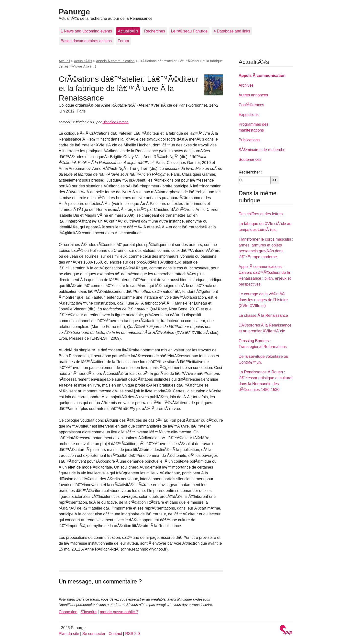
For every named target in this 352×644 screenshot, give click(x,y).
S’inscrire (89, 612)
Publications (249, 140)
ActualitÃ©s (128, 31)
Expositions (249, 115)
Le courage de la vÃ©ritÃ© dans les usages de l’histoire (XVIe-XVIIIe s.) (263, 300)
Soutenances (250, 159)
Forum (123, 41)
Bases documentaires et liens (86, 41)
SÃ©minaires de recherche (262, 150)
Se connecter (94, 634)
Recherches (155, 31)
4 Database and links (232, 31)
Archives (246, 85)
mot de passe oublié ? (119, 612)
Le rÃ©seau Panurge (189, 31)
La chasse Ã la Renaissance (263, 315)
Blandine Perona (115, 122)
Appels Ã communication (115, 61)
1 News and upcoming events (86, 31)
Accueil (64, 61)
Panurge (74, 12)
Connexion (68, 612)
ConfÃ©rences (251, 105)
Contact (115, 634)
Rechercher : (251, 172)
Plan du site (69, 634)
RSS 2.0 (132, 634)
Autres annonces (253, 95)
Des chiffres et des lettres (261, 214)
